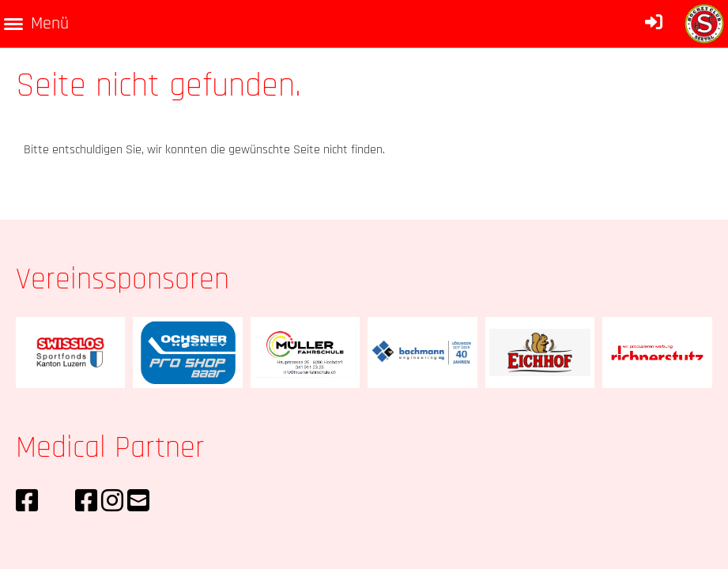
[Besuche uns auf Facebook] (27, 502)
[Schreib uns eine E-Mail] (138, 502)
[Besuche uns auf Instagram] (112, 502)
